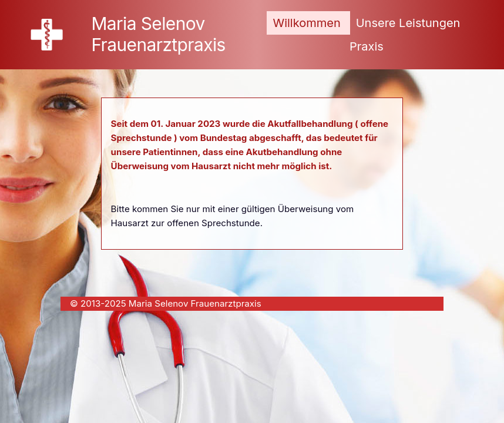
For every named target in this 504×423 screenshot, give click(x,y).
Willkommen (306, 23)
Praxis (367, 46)
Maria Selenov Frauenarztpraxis (158, 34)
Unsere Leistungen (408, 23)
